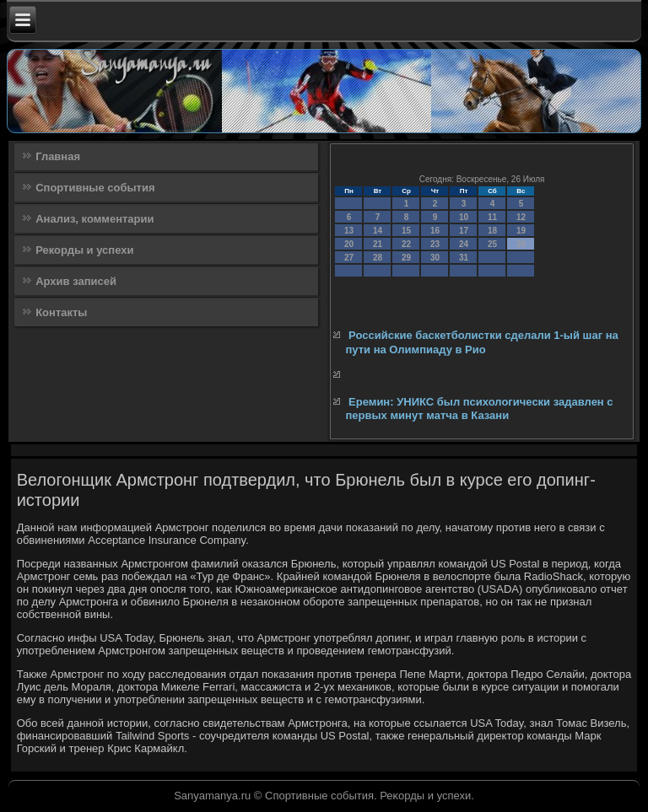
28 (378, 258)
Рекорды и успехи (84, 250)
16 (435, 231)
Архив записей (76, 281)
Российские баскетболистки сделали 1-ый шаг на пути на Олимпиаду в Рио (481, 342)
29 (406, 258)
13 (349, 231)
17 (464, 231)
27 (349, 258)
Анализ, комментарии (94, 219)
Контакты (61, 312)
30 (435, 258)
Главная (58, 156)
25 (492, 244)
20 (349, 244)
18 (492, 231)
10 (464, 217)
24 (464, 244)
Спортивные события (95, 188)
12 (521, 217)
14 (378, 231)
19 (521, 231)
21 (378, 244)
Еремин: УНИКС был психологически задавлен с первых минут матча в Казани (479, 409)
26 (521, 244)
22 (406, 244)
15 (406, 231)
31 (464, 258)
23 (435, 244)
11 (492, 217)
